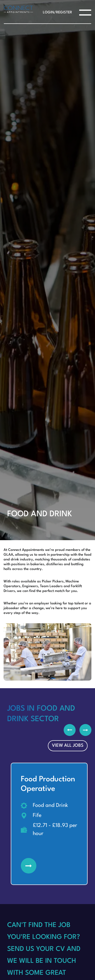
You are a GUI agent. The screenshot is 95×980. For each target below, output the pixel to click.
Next (85, 730)
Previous (70, 730)
